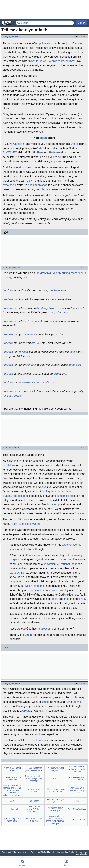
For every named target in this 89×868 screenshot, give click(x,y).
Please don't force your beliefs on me (34, 769)
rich (28, 356)
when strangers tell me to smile (12, 820)
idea (5, 36)
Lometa (16, 448)
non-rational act (36, 590)
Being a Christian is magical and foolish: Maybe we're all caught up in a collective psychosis (12, 790)
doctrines (52, 603)
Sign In (81, 23)
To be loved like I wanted (25, 524)
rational (65, 564)
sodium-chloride (38, 185)
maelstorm (9, 465)
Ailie (12, 801)
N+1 (77, 200)
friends (29, 334)
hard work (64, 312)
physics (45, 189)
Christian (19, 144)
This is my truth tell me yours (55, 769)
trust (67, 599)
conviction (50, 564)
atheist (23, 167)
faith (56, 374)
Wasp (55, 779)
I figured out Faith (77, 820)
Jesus (75, 144)
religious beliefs (12, 396)
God (81, 308)
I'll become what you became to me (55, 790)
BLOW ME (9, 153)
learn (57, 153)
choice (53, 590)
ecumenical (62, 496)
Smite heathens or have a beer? (77, 779)
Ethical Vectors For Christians (12, 779)
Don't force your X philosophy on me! (52, 61)
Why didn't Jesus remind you (55, 809)
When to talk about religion (12, 769)
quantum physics (40, 740)
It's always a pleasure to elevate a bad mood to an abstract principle (55, 820)
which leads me (35, 586)
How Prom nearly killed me (34, 820)
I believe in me (58, 291)
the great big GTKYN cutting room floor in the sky (44, 275)
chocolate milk (12, 809)
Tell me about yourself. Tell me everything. (34, 809)
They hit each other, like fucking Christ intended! (34, 779)
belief (55, 599)
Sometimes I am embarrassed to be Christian (77, 769)
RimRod (16, 268)
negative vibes (44, 44)
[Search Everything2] (45, 23)
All (59, 564)
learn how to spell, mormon (34, 790)
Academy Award (46, 308)
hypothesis (9, 185)
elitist (43, 138)
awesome (47, 629)
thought (75, 564)
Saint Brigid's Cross (77, 809)
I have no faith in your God (55, 801)
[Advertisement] (44, 9)
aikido (45, 702)
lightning (31, 365)
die (33, 343)
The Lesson (34, 801)
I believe (8, 291)
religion (79, 44)
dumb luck (75, 365)
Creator (27, 711)
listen (41, 153)
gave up (55, 505)
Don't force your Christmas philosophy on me (77, 790)
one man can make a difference (38, 382)
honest (56, 321)
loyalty (82, 599)
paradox (15, 573)
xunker (15, 36)
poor (72, 352)
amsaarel (17, 683)
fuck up (32, 321)
